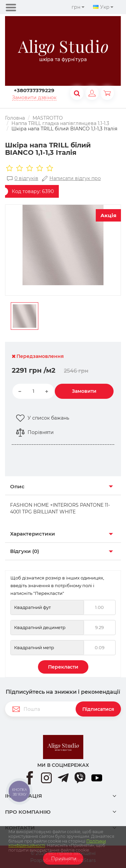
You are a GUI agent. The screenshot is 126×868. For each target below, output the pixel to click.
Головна (15, 118)
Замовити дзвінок (34, 98)
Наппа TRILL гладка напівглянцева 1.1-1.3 (60, 123)
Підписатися (98, 709)
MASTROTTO (48, 118)
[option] (63, 245)
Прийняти (63, 859)
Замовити (84, 391)
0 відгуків (23, 179)
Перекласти (63, 667)
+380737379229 (34, 90)
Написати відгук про (71, 179)
